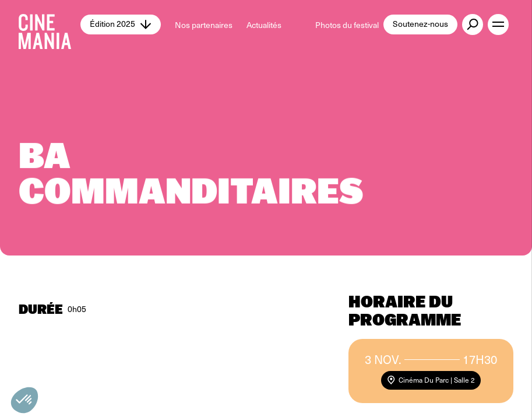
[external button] (473, 24)
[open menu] (498, 24)
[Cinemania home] (50, 24)
